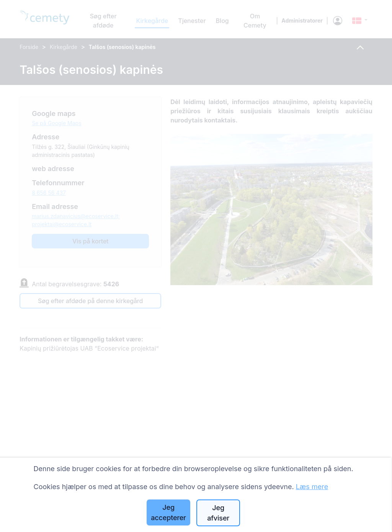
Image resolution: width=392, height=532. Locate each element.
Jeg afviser (218, 513)
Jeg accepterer (168, 512)
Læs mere (312, 487)
